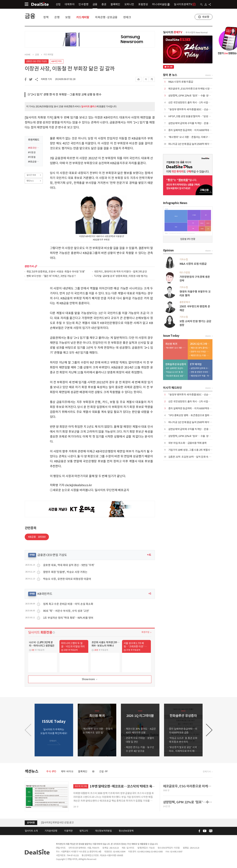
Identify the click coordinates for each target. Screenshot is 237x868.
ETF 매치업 (196, 364)
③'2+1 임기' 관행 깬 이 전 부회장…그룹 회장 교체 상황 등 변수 (64, 95)
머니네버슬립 (161, 4)
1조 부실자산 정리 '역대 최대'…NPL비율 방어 (68, 618)
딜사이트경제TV (185, 4)
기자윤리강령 (51, 831)
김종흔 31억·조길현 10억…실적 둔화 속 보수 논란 (193, 457)
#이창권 (32, 152)
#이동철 (32, 157)
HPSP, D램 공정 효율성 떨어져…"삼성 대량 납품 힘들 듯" (198, 116)
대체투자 (70, 4)
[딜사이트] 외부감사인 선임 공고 (57, 822)
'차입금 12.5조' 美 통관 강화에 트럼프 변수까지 (176, 372)
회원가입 (145, 632)
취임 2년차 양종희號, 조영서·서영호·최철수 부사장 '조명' (56, 272)
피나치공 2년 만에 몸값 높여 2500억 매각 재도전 (192, 144)
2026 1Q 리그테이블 (201, 344)
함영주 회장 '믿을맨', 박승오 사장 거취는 (65, 572)
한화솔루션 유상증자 (176, 364)
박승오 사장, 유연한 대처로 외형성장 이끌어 (67, 579)
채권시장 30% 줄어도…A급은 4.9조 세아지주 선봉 (201, 348)
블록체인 (115, 4)
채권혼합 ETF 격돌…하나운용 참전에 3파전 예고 (201, 376)
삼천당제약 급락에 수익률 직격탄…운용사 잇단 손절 (195, 123)
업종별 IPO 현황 (188, 239)
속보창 (206, 17)
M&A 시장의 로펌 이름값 (181, 82)
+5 (150, 594)
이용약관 (68, 831)
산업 (58, 4)
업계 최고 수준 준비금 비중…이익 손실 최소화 (68, 604)
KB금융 (37, 537)
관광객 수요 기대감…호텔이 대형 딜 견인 (201, 352)
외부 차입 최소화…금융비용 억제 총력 (188, 443)
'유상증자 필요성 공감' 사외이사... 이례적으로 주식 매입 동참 (176, 376)
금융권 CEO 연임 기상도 (37, 61)
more (36, 266)
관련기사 (29, 266)
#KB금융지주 (34, 162)
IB (93, 771)
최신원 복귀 (171, 344)
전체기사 (207, 772)
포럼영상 (143, 4)
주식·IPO (51, 771)
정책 (46, 17)
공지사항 (31, 823)
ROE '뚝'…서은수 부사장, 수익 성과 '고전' (66, 611)
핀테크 (127, 17)
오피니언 (129, 4)
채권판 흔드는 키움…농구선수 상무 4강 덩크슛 (201, 355)
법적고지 (84, 831)
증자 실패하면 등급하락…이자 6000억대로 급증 (192, 130)
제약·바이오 (67, 771)
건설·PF (104, 771)
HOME (28, 55)
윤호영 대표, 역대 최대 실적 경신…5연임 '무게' (69, 565)
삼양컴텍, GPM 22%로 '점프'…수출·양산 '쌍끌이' (194, 96)
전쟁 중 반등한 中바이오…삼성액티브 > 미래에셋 (201, 372)
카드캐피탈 (83, 17)
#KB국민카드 (34, 148)
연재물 (32, 555)
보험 (68, 17)
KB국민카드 (57, 61)
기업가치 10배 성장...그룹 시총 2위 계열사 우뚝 (192, 450)
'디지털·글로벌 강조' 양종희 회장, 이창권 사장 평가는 (121, 276)
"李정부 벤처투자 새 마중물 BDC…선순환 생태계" (194, 109)
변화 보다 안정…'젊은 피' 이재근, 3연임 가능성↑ (51, 276)
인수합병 (83, 4)
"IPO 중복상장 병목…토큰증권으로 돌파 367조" (193, 415)
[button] (209, 730)
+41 (149, 555)
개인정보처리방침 (103, 831)
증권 (104, 4)
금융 (95, 4)
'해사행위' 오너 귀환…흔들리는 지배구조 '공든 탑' (194, 137)
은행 (57, 17)
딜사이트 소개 (31, 831)
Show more (90, 679)
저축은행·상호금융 (106, 17)
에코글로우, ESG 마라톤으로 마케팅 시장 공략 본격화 (195, 89)
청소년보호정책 (126, 831)
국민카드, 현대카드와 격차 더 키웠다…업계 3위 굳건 (120, 272)
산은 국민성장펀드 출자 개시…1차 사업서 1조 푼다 (194, 102)
